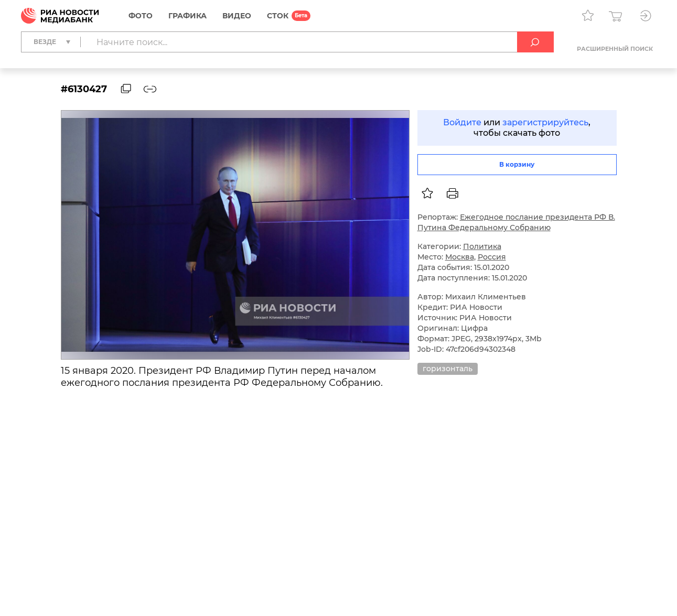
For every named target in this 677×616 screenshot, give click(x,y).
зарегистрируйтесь (545, 122)
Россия (492, 257)
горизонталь (448, 369)
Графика (187, 16)
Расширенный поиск (615, 49)
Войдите (462, 122)
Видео (237, 16)
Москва (460, 257)
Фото (141, 16)
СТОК (278, 16)
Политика (482, 246)
